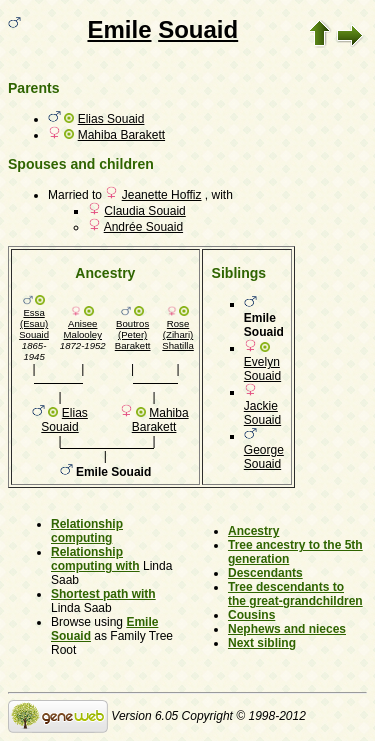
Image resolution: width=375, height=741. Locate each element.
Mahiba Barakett (121, 135)
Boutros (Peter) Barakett (133, 334)
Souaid (198, 29)
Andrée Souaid (143, 227)
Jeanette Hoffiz (162, 195)
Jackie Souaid (262, 413)
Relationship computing (87, 531)
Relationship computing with (95, 559)
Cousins (251, 615)
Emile (119, 29)
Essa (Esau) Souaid (34, 323)
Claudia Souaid (144, 211)
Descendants (265, 573)
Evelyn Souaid (262, 369)
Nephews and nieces (287, 629)
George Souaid (264, 457)
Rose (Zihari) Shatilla (177, 334)
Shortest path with (103, 594)
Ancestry (253, 531)
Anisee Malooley (83, 329)
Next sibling (262, 643)
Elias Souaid (111, 119)
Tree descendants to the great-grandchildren (295, 594)
